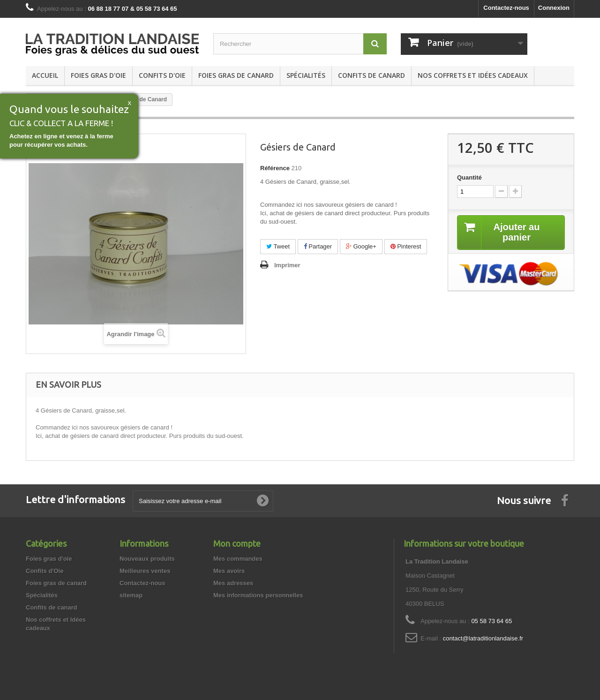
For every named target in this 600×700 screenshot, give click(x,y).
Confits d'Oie (162, 75)
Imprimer (287, 265)
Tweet (278, 246)
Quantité (469, 177)
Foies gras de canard (236, 75)
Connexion (554, 8)
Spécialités (306, 75)
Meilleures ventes (145, 571)
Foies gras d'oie (98, 75)
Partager (318, 246)
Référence (275, 168)
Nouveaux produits (147, 559)
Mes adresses (233, 583)
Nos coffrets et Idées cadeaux (473, 75)
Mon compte (237, 543)
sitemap (131, 595)
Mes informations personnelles (258, 595)
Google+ (361, 246)
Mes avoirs (229, 571)
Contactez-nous (506, 8)
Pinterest (406, 246)
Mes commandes (238, 559)
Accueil (45, 75)
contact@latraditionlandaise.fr (483, 638)
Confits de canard (371, 75)
